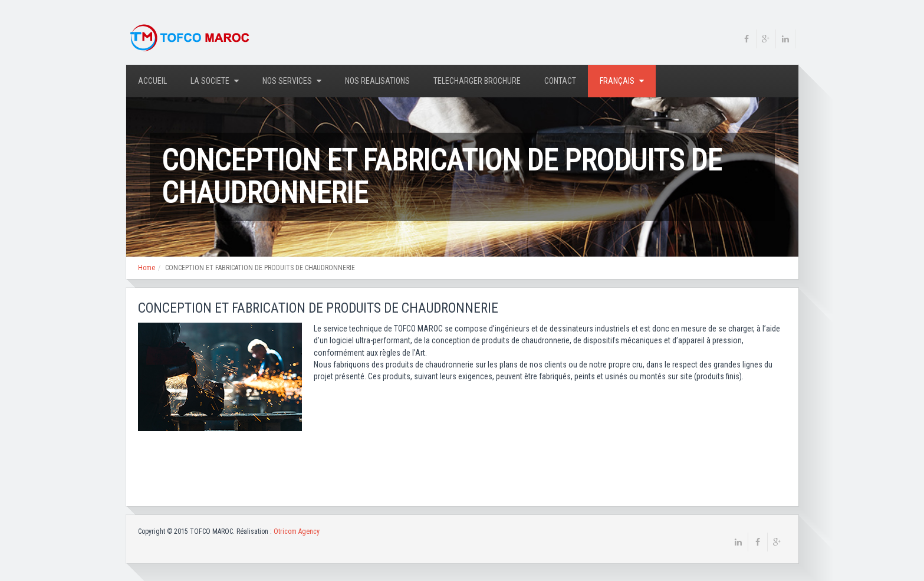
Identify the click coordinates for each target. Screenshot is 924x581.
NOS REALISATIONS (377, 81)
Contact (560, 81)
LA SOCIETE (215, 81)
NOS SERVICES (292, 81)
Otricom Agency (297, 531)
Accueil (152, 81)
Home (147, 268)
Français (622, 81)
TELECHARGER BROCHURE (477, 81)
